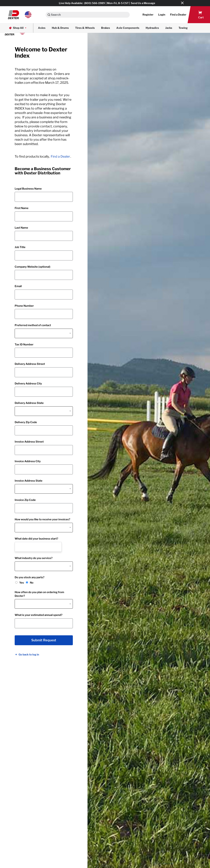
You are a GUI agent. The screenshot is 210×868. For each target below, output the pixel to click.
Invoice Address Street (29, 442)
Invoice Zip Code (25, 500)
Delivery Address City (28, 384)
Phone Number (24, 306)
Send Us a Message (143, 3)
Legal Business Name (28, 189)
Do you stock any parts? (30, 577)
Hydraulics (152, 28)
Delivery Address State (29, 403)
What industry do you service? (34, 558)
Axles (42, 28)
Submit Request (44, 640)
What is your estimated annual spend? (39, 615)
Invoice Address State (29, 481)
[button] (20, 15)
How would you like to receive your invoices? (42, 519)
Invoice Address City (28, 461)
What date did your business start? (36, 539)
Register (148, 15)
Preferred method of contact (33, 325)
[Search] (49, 15)
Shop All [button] (18, 28)
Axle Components (128, 28)
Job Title (20, 247)
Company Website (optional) (33, 267)
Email (18, 286)
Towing (183, 28)
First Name (22, 208)
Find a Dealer (60, 156)
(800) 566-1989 (94, 3)
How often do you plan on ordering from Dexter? (39, 594)
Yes (22, 583)
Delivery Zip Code (26, 422)
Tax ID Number (24, 345)
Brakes (106, 28)
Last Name (21, 228)
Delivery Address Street (30, 364)
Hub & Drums (60, 28)
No (32, 583)
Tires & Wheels (85, 28)
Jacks (169, 28)
